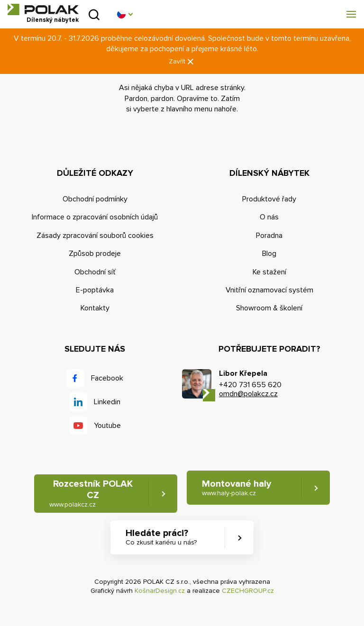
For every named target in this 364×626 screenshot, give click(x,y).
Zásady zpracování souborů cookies (95, 236)
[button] (125, 14)
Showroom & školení (269, 308)
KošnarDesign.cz (160, 591)
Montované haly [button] (237, 488)
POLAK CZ (43, 9)
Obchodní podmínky (95, 199)
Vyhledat (94, 14)
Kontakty (95, 308)
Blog (269, 254)
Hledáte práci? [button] (161, 537)
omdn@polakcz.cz (248, 394)
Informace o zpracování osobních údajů (95, 217)
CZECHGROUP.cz (248, 591)
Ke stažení (269, 272)
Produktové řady (269, 199)
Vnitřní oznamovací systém (269, 290)
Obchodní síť (95, 272)
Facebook (107, 378)
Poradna (269, 236)
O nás (269, 217)
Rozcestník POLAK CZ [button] (91, 494)
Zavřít (182, 62)
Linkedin (107, 402)
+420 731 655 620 (250, 385)
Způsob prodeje (95, 254)
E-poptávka (95, 290)
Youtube (107, 426)
